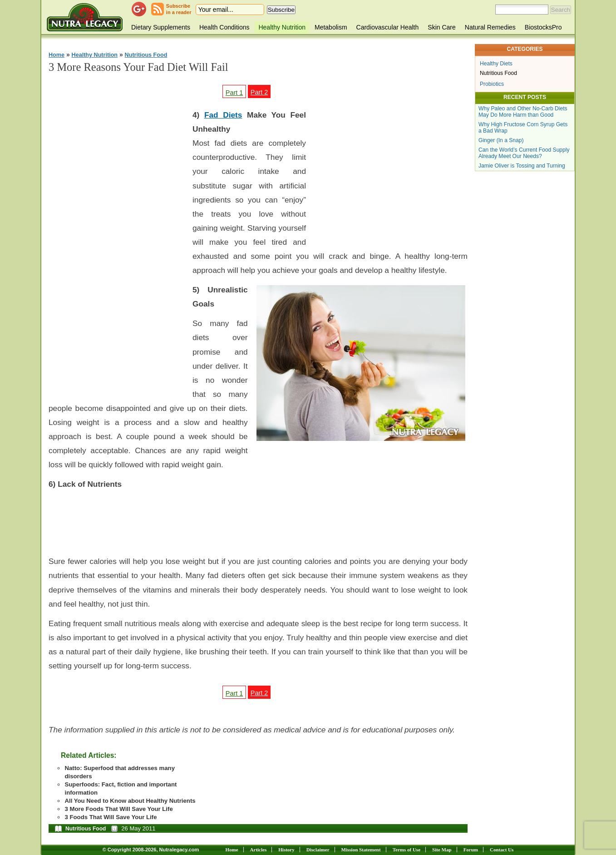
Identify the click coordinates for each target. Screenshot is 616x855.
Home (57, 55)
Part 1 (234, 93)
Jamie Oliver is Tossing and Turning (522, 166)
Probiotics (492, 84)
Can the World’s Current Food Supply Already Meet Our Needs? (524, 153)
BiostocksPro (543, 27)
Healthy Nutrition (282, 27)
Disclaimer (318, 850)
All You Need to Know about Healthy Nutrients (130, 801)
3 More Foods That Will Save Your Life (118, 809)
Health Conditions (224, 27)
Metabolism (331, 27)
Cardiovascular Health (388, 27)
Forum (471, 850)
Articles (259, 850)
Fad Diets (223, 115)
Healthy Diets (496, 64)
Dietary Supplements (161, 27)
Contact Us (502, 850)
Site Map (442, 850)
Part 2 (259, 92)
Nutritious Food (146, 55)
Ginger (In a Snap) (501, 140)
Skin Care (441, 27)
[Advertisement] (117, 241)
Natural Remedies (490, 27)
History (286, 850)
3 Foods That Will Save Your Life (111, 817)
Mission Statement (361, 850)
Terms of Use (407, 850)
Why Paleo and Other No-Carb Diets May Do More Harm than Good (523, 112)
